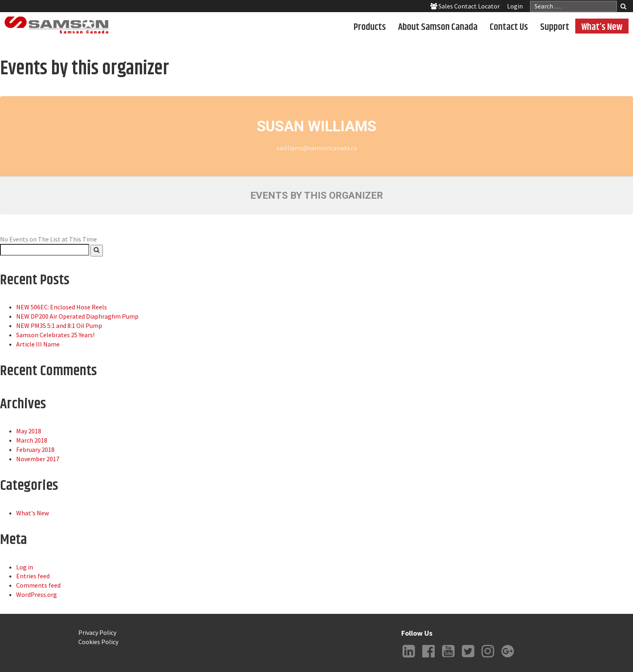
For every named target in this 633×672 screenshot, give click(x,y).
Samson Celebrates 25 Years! (55, 335)
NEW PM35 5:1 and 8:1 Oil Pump (59, 325)
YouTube (448, 657)
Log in (25, 567)
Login (515, 6)
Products (370, 27)
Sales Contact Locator (465, 6)
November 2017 (38, 459)
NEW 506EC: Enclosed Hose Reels (62, 307)
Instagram (488, 657)
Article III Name (38, 344)
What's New (32, 513)
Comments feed (38, 585)
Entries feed (33, 576)
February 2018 (35, 449)
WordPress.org (37, 594)
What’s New (602, 27)
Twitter (468, 657)
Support (555, 27)
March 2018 (32, 440)
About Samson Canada (438, 27)
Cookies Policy (98, 642)
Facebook (428, 657)
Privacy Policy (97, 632)
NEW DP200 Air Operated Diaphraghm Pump (77, 316)
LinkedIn (409, 657)
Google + (507, 657)
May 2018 (29, 431)
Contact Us (509, 27)
